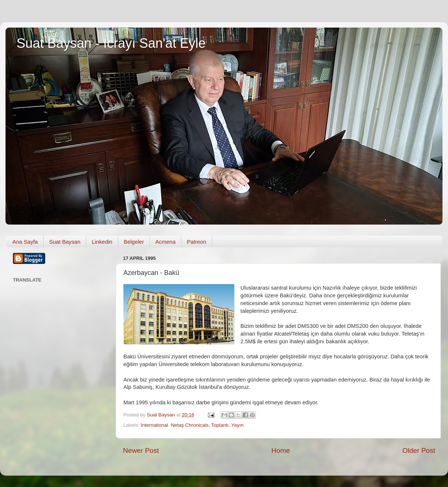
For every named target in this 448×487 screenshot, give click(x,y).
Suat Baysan (65, 242)
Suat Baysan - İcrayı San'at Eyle (111, 43)
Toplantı (220, 425)
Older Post (419, 450)
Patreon (197, 242)
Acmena (165, 242)
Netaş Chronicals (190, 425)
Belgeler (134, 242)
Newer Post (141, 450)
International (154, 425)
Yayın (238, 425)
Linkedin (102, 242)
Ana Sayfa (25, 242)
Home (281, 450)
